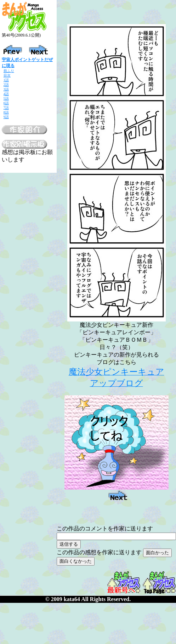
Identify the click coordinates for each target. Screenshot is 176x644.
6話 (6, 103)
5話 (6, 98)
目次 (7, 75)
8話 (6, 112)
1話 (6, 80)
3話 (6, 89)
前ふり (9, 71)
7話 (6, 108)
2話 (6, 85)
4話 (6, 94)
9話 (6, 117)
